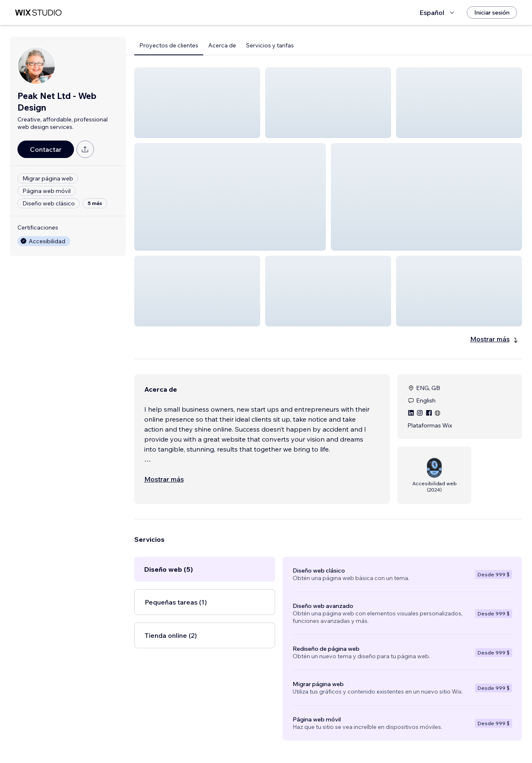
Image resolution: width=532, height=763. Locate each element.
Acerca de (222, 45)
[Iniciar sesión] (492, 12)
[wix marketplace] (38, 13)
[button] (197, 103)
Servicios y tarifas (270, 45)
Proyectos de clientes (169, 45)
